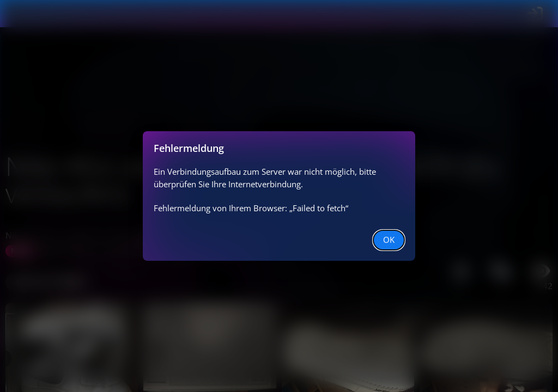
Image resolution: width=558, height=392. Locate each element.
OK (389, 240)
